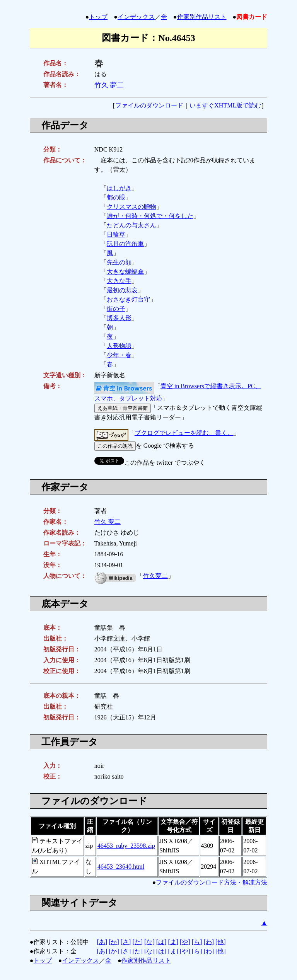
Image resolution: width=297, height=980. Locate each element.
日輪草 (116, 234)
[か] (114, 942)
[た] (137, 942)
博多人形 (119, 318)
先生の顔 (119, 262)
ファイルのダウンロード (149, 105)
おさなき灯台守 (128, 299)
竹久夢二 (155, 576)
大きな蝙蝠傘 (125, 272)
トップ (98, 17)
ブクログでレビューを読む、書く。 (184, 433)
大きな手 (119, 281)
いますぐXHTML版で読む (225, 105)
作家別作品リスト (202, 17)
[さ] (126, 942)
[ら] (197, 942)
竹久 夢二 (109, 85)
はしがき (119, 188)
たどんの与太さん (131, 225)
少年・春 (119, 355)
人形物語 (119, 346)
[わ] (209, 942)
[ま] (173, 942)
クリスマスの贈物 (131, 207)
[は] (161, 942)
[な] (149, 942)
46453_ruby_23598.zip (126, 846)
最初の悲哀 (122, 290)
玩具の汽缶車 (125, 244)
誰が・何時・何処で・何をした (150, 216)
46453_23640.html (121, 867)
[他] (221, 942)
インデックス (136, 17)
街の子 (116, 309)
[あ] (102, 942)
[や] (185, 942)
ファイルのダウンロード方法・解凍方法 (212, 882)
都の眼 (116, 197)
